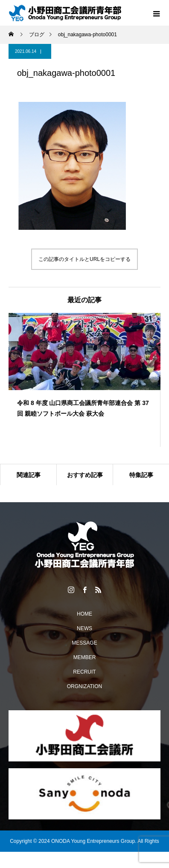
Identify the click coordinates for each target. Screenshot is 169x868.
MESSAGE (84, 643)
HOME (84, 614)
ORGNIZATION (84, 686)
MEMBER (85, 657)
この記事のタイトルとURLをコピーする (84, 259)
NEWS (84, 628)
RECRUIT (84, 672)
